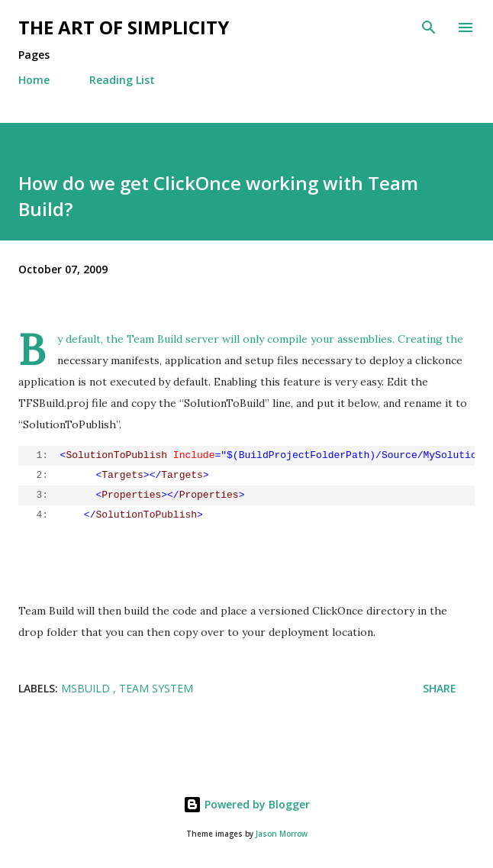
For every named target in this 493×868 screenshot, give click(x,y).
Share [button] (440, 688)
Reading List (122, 80)
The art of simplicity (124, 27)
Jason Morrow (282, 834)
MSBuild (87, 688)
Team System (156, 688)
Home (34, 80)
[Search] (429, 27)
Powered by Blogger (246, 804)
